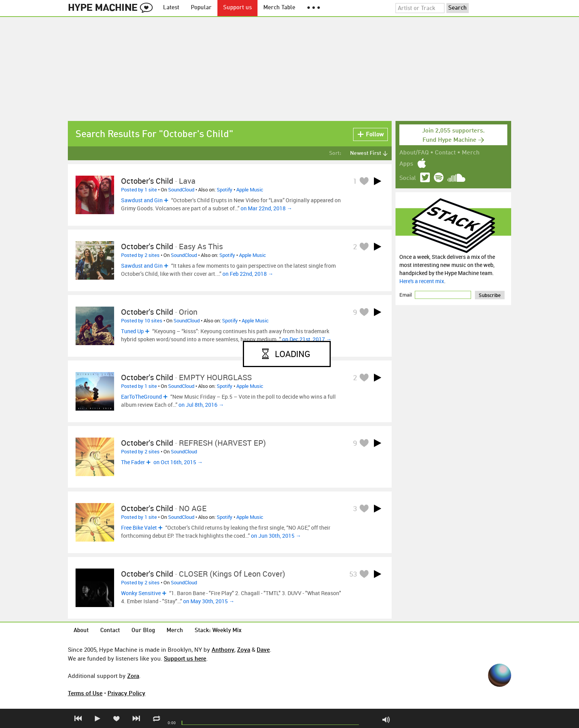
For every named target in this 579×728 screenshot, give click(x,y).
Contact (445, 153)
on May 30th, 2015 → (209, 601)
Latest (171, 8)
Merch (471, 153)
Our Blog (143, 631)
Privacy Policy (126, 693)
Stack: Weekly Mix (218, 631)
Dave (263, 649)
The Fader (133, 462)
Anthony (223, 649)
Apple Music (250, 190)
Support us (237, 8)
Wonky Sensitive (141, 593)
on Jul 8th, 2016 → (201, 405)
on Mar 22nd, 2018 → (266, 208)
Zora (133, 676)
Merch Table (279, 8)
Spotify (225, 190)
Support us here (185, 658)
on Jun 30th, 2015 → (276, 536)
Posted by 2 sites (140, 255)
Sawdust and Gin (142, 200)
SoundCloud (181, 190)
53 (353, 574)
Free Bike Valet (139, 528)
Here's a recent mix (422, 281)
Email (406, 295)
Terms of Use (85, 693)
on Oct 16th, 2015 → (178, 462)
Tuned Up (132, 331)
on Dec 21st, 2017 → (307, 339)
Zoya (244, 649)
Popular (201, 8)
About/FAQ (414, 153)
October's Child (147, 181)
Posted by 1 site (139, 190)
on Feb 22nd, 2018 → (248, 274)
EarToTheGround (141, 397)
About (81, 631)
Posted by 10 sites (142, 320)
